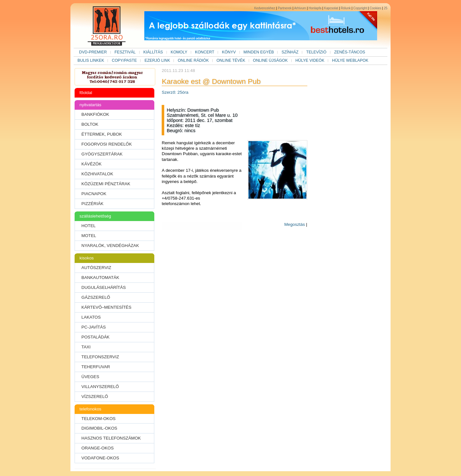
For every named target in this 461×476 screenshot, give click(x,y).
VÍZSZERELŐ (95, 397)
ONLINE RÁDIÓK (193, 60)
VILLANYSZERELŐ (100, 387)
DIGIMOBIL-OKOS (99, 428)
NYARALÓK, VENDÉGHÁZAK (110, 246)
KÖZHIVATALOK (97, 174)
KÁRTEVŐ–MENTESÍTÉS (106, 307)
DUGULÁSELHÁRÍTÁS (104, 287)
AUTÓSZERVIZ (96, 268)
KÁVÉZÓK (91, 164)
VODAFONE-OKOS (100, 458)
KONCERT (205, 52)
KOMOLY (179, 52)
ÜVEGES (90, 377)
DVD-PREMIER (93, 52)
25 (386, 8)
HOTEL (88, 226)
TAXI (86, 347)
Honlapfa (315, 8)
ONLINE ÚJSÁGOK (270, 60)
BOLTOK (90, 124)
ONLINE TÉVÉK (231, 60)
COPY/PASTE (124, 60)
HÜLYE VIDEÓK (310, 60)
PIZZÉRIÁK (92, 204)
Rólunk (346, 8)
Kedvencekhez (265, 8)
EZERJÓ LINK (157, 60)
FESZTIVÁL (125, 52)
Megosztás (295, 224)
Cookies (376, 8)
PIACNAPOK (94, 194)
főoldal (86, 93)
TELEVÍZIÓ (316, 52)
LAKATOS (91, 317)
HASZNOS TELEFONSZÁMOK (111, 438)
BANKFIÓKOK (95, 114)
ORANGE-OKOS (97, 448)
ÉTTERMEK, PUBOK (102, 134)
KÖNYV (229, 52)
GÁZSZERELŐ (96, 297)
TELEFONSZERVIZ (100, 357)
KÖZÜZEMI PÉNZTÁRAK (106, 184)
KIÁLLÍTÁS (153, 52)
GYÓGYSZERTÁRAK (102, 154)
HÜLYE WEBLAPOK (350, 60)
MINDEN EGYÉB (259, 52)
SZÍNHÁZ (290, 52)
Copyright (360, 8)
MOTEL (89, 236)
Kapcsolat (331, 8)
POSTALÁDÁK (95, 337)
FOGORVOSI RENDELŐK (107, 144)
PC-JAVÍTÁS (93, 327)
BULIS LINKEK (91, 60)
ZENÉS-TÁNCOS (350, 52)
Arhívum (300, 8)
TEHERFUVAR (96, 367)
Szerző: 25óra (175, 92)
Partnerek (285, 8)
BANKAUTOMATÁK (100, 278)
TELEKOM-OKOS (98, 419)
